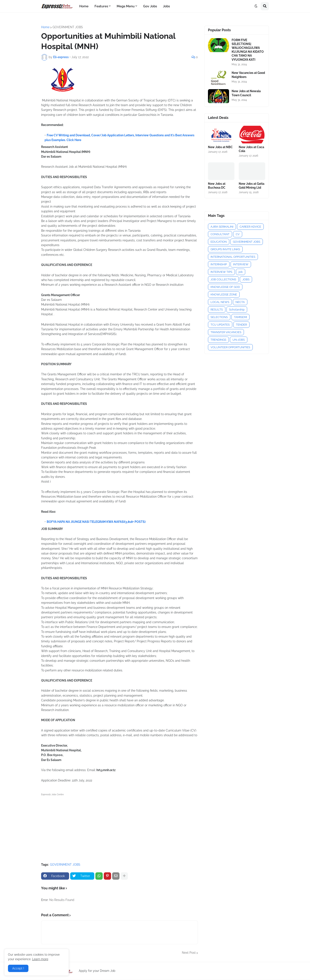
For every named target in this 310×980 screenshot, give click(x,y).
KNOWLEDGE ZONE (224, 294)
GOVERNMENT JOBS (68, 27)
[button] (256, 6)
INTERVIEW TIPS (221, 272)
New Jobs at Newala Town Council (246, 93)
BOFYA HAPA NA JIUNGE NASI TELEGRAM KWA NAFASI (86, 522)
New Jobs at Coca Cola (251, 149)
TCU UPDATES (220, 325)
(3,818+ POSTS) (135, 522)
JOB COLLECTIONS (223, 279)
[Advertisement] (119, 827)
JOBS (246, 279)
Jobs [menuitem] (166, 6)
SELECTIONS (219, 317)
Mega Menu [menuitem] (126, 6)
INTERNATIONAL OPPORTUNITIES (233, 257)
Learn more (40, 959)
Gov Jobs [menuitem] (150, 6)
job (241, 272)
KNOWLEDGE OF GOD (225, 287)
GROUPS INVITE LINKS (225, 249)
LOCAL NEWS (220, 302)
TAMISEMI (240, 317)
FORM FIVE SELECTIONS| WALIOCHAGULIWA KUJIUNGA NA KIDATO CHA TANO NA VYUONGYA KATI (248, 50)
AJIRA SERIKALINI (222, 227)
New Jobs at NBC (220, 147)
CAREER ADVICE (250, 227)
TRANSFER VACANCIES (226, 332)
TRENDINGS (218, 340)
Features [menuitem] (101, 6)
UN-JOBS (239, 340)
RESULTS (217, 310)
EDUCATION (219, 242)
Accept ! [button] (18, 968)
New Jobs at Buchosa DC (217, 186)
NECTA (240, 302)
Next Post (189, 953)
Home (45, 27)
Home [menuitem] (84, 6)
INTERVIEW (241, 264)
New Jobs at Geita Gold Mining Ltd (252, 186)
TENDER (241, 325)
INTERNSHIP (219, 264)
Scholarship (237, 310)
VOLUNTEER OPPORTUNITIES (230, 347)
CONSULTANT (220, 234)
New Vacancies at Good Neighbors (248, 75)
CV (238, 234)
